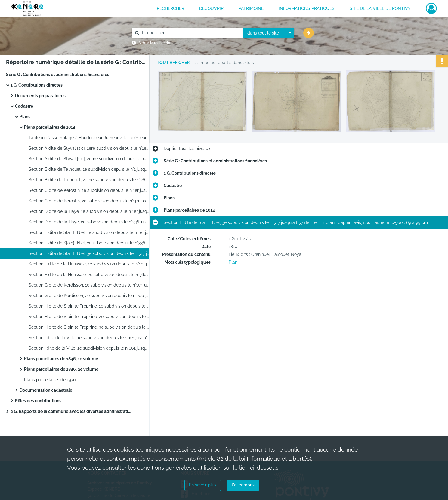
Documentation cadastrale (46, 390)
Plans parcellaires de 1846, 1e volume (61, 359)
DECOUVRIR (211, 8)
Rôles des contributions (38, 401)
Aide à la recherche (155, 43)
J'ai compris (243, 485)
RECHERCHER (170, 8)
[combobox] (269, 33)
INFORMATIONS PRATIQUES (307, 8)
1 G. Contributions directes (37, 85)
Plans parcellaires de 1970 (50, 380)
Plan (233, 262)
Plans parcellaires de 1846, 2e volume (61, 369)
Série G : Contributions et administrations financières (58, 75)
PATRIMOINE (251, 8)
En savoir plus (203, 485)
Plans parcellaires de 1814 (50, 127)
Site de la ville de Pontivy (380, 8)
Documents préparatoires (40, 96)
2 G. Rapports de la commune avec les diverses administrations (71, 411)
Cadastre (24, 106)
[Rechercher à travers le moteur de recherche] (190, 33)
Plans (25, 117)
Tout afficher (173, 63)
